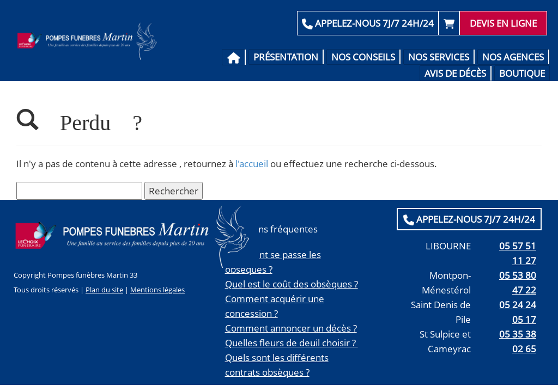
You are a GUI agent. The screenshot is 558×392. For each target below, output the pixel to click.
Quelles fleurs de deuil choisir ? (292, 343)
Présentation (286, 57)
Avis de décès (455, 73)
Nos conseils (363, 57)
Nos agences (513, 57)
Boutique (522, 73)
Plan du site (104, 290)
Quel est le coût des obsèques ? (292, 284)
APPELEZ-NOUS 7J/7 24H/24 (368, 23)
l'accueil (252, 164)
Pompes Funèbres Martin (89, 41)
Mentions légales (157, 290)
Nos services (439, 57)
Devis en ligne (503, 23)
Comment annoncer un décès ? (291, 328)
